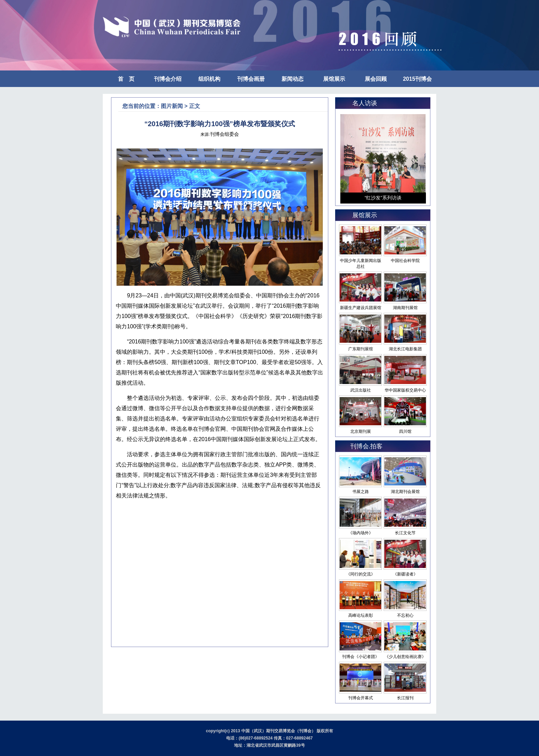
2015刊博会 (417, 79)
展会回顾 (376, 79)
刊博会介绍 (168, 79)
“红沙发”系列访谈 (383, 198)
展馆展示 (334, 79)
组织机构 (209, 79)
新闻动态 (293, 79)
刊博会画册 (251, 79)
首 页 (126, 79)
